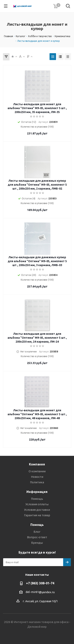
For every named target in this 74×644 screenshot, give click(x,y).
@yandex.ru (47, 592)
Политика (37, 482)
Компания (37, 464)
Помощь (37, 499)
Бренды (37, 543)
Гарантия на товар (37, 515)
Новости (37, 477)
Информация (37, 492)
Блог (37, 532)
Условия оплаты (37, 504)
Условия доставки (37, 510)
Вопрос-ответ (37, 537)
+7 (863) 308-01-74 (40, 583)
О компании (37, 471)
